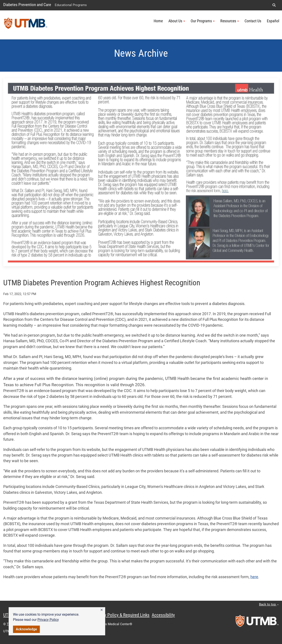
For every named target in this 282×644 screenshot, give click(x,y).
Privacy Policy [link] (48, 620)
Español (273, 21)
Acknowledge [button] (26, 629)
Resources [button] (230, 21)
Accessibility (163, 615)
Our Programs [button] (203, 21)
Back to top (269, 604)
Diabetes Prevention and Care (27, 5)
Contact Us (253, 21)
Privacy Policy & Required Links (121, 615)
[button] (102, 610)
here (254, 577)
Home (158, 21)
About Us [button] (177, 21)
